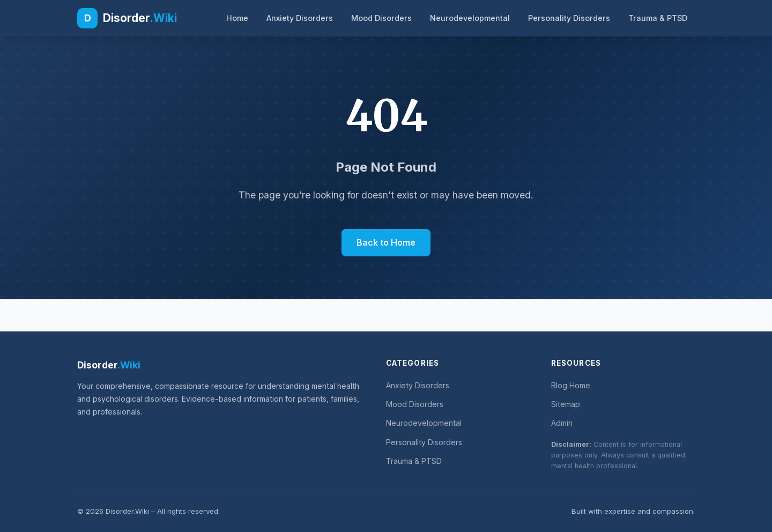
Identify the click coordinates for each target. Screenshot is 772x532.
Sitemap (566, 404)
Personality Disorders (569, 18)
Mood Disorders (381, 18)
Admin (562, 423)
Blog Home (571, 385)
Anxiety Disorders (300, 18)
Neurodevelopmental (470, 18)
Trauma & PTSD (658, 18)
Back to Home (386, 242)
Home (237, 18)
